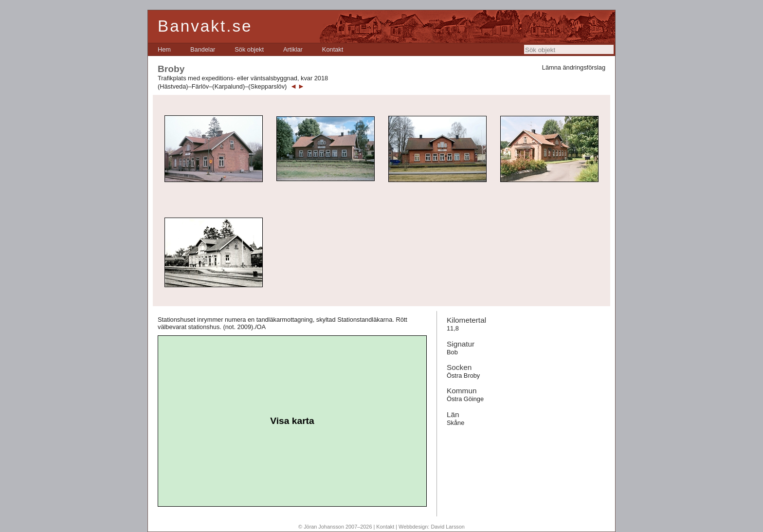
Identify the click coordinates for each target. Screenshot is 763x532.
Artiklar (293, 49)
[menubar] (250, 49)
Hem (164, 49)
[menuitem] (164, 49)
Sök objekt (249, 49)
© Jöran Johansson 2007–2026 (335, 527)
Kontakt (333, 49)
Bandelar (203, 49)
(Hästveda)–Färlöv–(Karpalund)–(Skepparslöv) (222, 86)
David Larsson (448, 527)
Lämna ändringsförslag (574, 67)
